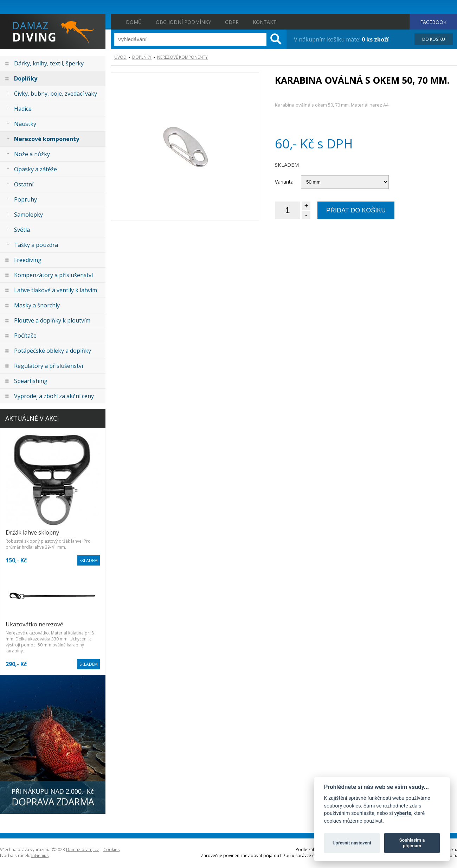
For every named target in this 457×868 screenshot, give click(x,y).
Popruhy (25, 199)
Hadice (23, 109)
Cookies (111, 850)
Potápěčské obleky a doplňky (53, 351)
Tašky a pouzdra (36, 245)
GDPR (232, 22)
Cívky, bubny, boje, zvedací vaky (56, 94)
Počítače (25, 336)
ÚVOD (120, 57)
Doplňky (26, 78)
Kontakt (265, 22)
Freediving (28, 260)
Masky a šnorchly (37, 305)
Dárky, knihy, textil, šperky (49, 63)
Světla (22, 230)
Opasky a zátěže (36, 169)
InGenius (40, 856)
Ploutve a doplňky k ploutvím (52, 320)
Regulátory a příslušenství (49, 366)
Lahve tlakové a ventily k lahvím (56, 290)
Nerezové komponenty (47, 139)
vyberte (403, 813)
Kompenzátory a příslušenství (53, 275)
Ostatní (24, 184)
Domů (134, 22)
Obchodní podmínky (183, 22)
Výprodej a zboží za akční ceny (54, 396)
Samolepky (28, 215)
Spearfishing (31, 381)
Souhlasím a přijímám (412, 843)
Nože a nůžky (32, 154)
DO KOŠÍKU (434, 39)
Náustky (25, 124)
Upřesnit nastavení (352, 843)
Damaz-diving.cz (82, 850)
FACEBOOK (433, 22)
